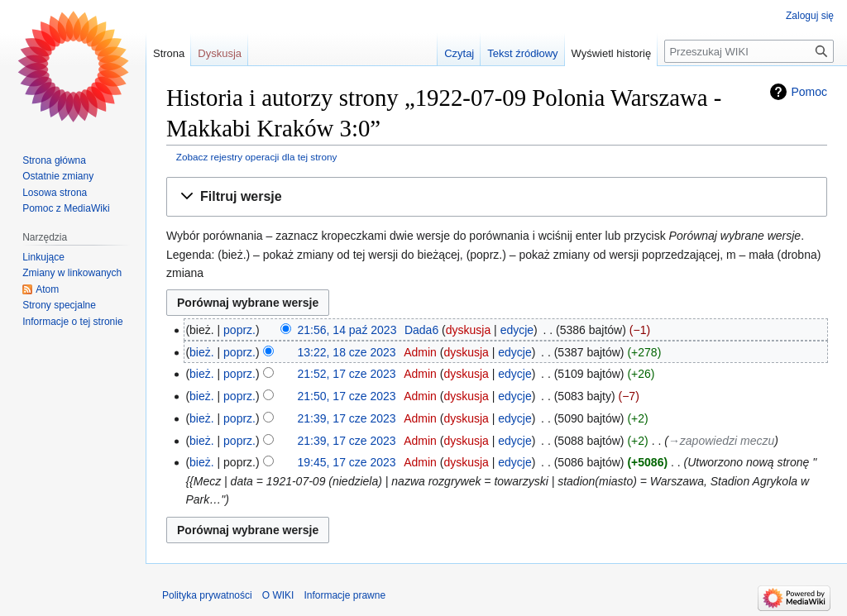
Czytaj (459, 53)
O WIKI (278, 595)
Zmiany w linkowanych (72, 273)
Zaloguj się (810, 16)
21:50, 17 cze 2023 (347, 396)
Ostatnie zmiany (58, 176)
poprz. (239, 330)
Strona (169, 53)
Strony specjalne (59, 305)
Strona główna (54, 160)
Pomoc (809, 92)
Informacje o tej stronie (72, 322)
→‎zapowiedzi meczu (721, 441)
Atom (47, 289)
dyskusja (468, 330)
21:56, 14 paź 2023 (347, 330)
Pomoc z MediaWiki (66, 208)
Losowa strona (55, 193)
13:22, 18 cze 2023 (347, 352)
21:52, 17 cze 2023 (347, 374)
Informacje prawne (345, 595)
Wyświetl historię (612, 53)
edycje (517, 330)
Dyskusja (220, 53)
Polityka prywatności (207, 595)
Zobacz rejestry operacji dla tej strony (257, 157)
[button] (497, 197)
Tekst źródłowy (522, 53)
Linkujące (43, 257)
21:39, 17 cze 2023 (347, 418)
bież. (202, 352)
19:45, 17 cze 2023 (347, 462)
